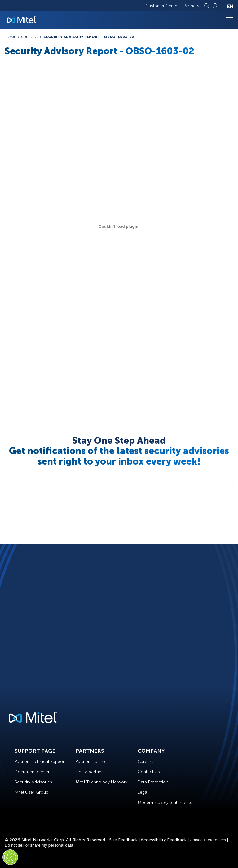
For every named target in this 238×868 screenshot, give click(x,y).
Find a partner (89, 772)
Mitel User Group (31, 792)
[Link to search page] (207, 6)
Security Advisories (33, 782)
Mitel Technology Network (102, 782)
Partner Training (91, 762)
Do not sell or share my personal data (39, 845)
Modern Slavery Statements (165, 802)
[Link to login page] (215, 6)
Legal (143, 792)
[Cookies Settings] (10, 857)
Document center (32, 772)
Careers (145, 762)
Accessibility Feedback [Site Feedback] (164, 840)
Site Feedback (123, 840)
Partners (192, 6)
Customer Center (162, 6)
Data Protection (153, 782)
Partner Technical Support (40, 762)
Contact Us (149, 772)
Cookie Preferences (208, 840)
